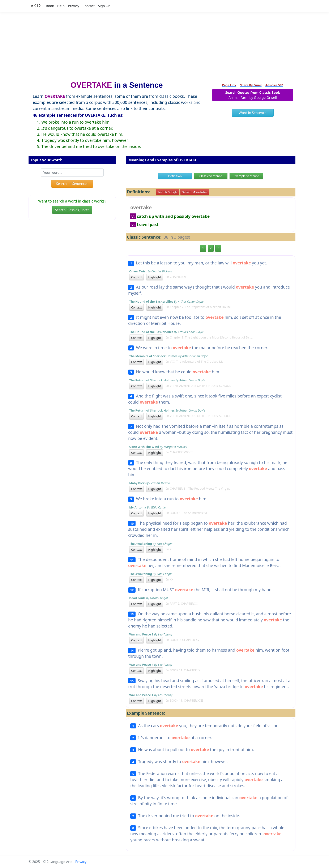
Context (136, 277)
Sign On (104, 6)
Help (61, 6)
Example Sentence (246, 176)
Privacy (74, 6)
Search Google (168, 192)
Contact (89, 6)
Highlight (155, 277)
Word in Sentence (253, 113)
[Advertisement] (164, 45)
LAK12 (35, 6)
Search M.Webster (195, 192)
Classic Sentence (211, 176)
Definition (175, 176)
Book (50, 6)
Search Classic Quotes (72, 210)
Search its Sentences (72, 184)
